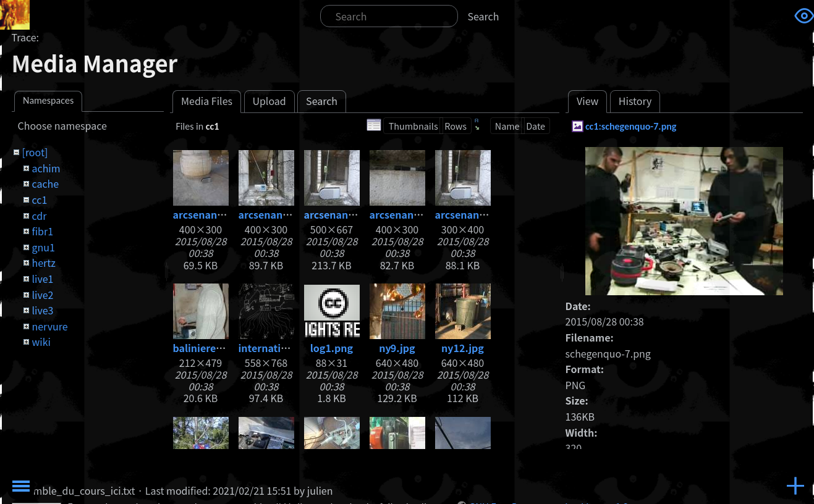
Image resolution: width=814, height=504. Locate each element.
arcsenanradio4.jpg (482, 214)
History (635, 101)
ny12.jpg (463, 348)
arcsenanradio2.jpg (286, 214)
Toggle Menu (21, 486)
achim (46, 168)
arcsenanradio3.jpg (417, 214)
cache (45, 183)
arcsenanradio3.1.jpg (356, 214)
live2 (42, 295)
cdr (39, 216)
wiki (41, 342)
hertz (43, 262)
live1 (42, 279)
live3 (42, 310)
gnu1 (43, 247)
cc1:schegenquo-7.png (631, 126)
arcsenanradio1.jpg (220, 214)
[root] (35, 152)
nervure (49, 326)
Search (484, 16)
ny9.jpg (397, 348)
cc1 (39, 199)
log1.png (332, 348)
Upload (269, 101)
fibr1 (42, 231)
